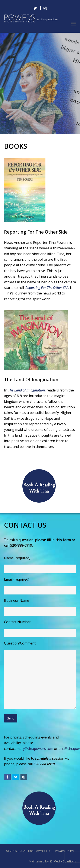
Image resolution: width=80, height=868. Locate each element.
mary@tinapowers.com (35, 749)
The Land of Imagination (26, 390)
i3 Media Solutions (63, 861)
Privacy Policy (64, 851)
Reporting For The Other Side (47, 288)
